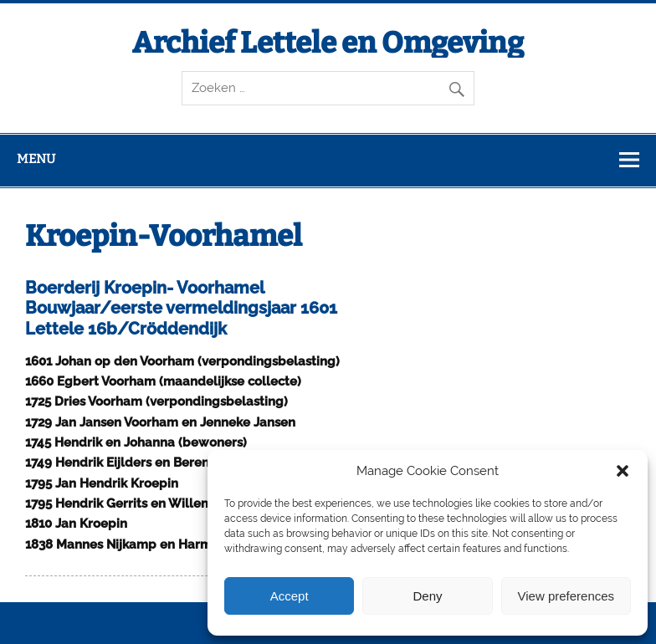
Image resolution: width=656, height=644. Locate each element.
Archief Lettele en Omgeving (328, 43)
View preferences (566, 596)
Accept (290, 596)
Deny (427, 596)
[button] (623, 471)
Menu (36, 159)
